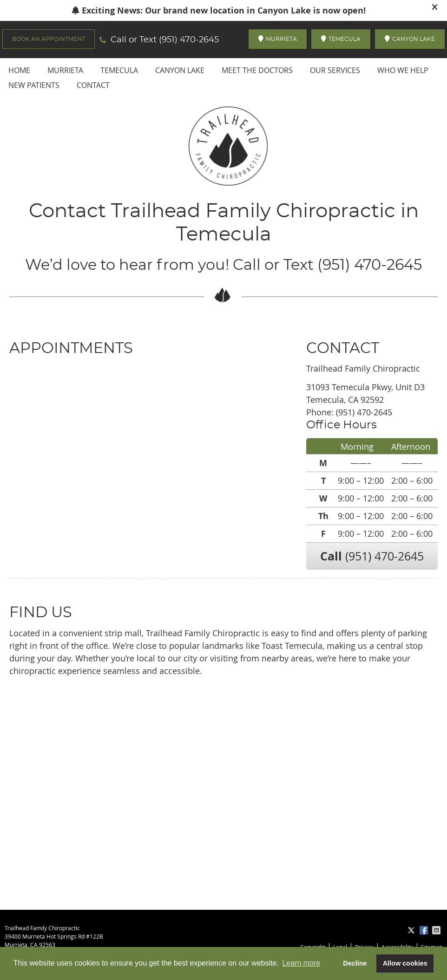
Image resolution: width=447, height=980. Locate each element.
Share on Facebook (425, 930)
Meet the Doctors (257, 70)
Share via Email (437, 930)
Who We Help (403, 70)
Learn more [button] (301, 963)
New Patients (34, 85)
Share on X (412, 930)
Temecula (119, 70)
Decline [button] (355, 963)
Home (19, 70)
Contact (93, 85)
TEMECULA (341, 39)
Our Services (335, 70)
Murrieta (65, 70)
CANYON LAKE (410, 39)
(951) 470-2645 (189, 40)
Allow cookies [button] (405, 963)
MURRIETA (278, 39)
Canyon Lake (180, 70)
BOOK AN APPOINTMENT (49, 39)
